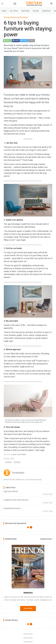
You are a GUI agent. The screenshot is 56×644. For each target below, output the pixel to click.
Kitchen (36, 11)
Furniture (17, 462)
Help (32, 40)
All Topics (14, 11)
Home (4, 11)
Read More (28, 608)
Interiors (8, 462)
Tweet (24, 40)
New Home (25, 11)
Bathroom (46, 11)
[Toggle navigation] (15, 4)
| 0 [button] (7, 40)
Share (16, 40)
